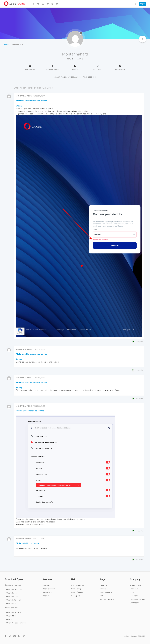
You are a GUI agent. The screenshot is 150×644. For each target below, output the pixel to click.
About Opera (135, 585)
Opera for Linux (13, 596)
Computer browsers (13, 585)
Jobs (132, 592)
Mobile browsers (12, 608)
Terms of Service (107, 599)
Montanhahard (23, 96)
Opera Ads (47, 596)
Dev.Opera (76, 596)
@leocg (19, 106)
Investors (134, 596)
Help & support (78, 585)
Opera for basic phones (16, 623)
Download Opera (14, 579)
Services (47, 579)
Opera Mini (11, 616)
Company (135, 579)
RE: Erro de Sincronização (27, 543)
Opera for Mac (12, 593)
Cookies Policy (106, 592)
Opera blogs (76, 589)
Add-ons (46, 585)
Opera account (49, 589)
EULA (102, 596)
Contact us (135, 603)
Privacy (103, 589)
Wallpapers (47, 592)
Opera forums (77, 592)
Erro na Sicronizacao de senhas (30, 411)
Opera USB (11, 603)
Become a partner (137, 599)
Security (104, 585)
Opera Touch (12, 619)
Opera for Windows (14, 589)
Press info (134, 589)
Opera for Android (14, 612)
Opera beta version (14, 600)
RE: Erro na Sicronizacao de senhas (32, 101)
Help (74, 579)
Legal (103, 579)
